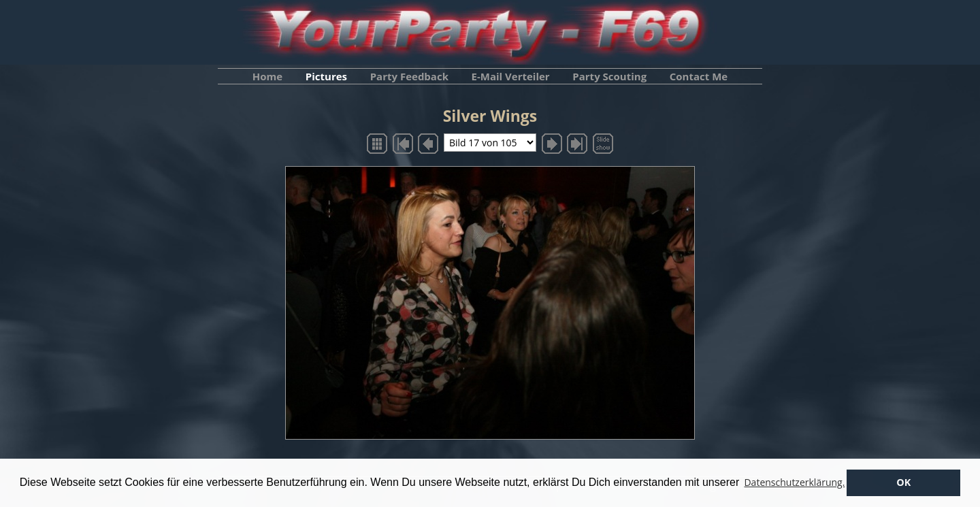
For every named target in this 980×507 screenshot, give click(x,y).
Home (267, 76)
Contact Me (699, 76)
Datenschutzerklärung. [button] (794, 482)
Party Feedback (409, 76)
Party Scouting (609, 76)
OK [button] (903, 482)
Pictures (326, 76)
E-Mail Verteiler (511, 76)
